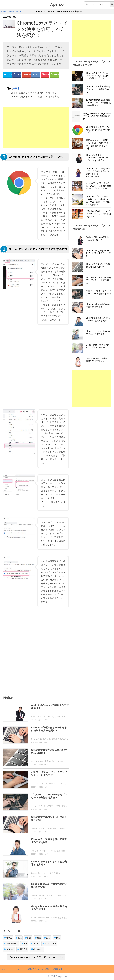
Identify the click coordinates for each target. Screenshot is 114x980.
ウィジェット (17, 969)
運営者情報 (58, 969)
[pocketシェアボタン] (45, 75)
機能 (57, 938)
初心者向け (37, 949)
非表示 (16, 88)
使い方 (8, 938)
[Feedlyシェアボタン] (55, 75)
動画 (38, 938)
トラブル (9, 949)
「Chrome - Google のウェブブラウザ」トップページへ (36, 957)
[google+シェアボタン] (26, 75)
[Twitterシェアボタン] (7, 75)
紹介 (47, 938)
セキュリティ (49, 944)
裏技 (24, 944)
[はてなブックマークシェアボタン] (36, 75)
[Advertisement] (36, 127)
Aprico (57, 4)
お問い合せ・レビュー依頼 (38, 969)
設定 (28, 938)
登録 (19, 938)
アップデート (11, 944)
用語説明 (22, 949)
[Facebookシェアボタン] (17, 75)
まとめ (35, 944)
